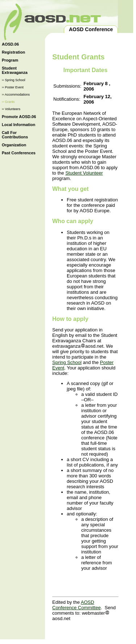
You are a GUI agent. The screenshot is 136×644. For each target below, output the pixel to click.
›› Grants (8, 102)
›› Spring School (14, 80)
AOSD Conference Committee (77, 605)
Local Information (18, 125)
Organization (14, 145)
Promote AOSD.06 (19, 117)
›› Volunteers (11, 109)
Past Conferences (19, 153)
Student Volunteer (84, 173)
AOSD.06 (10, 44)
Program (10, 60)
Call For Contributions (15, 135)
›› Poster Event (13, 87)
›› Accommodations (16, 95)
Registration (13, 52)
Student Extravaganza (15, 70)
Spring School (67, 362)
